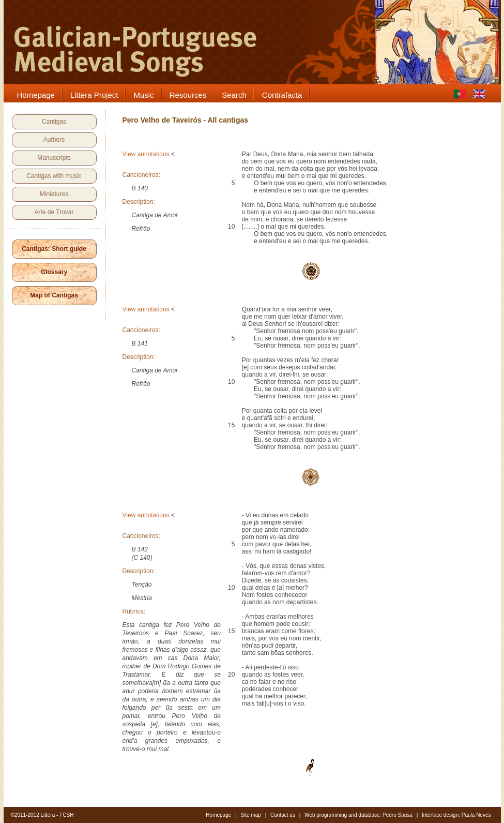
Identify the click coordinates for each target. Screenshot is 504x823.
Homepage (218, 815)
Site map (250, 815)
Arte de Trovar (54, 212)
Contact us (283, 815)
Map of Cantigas (54, 295)
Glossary (54, 272)
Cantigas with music (54, 176)
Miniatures (54, 194)
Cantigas (54, 122)
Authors (54, 140)
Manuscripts (54, 158)
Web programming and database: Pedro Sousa (358, 815)
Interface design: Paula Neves (456, 815)
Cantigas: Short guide (54, 249)
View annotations (146, 154)
